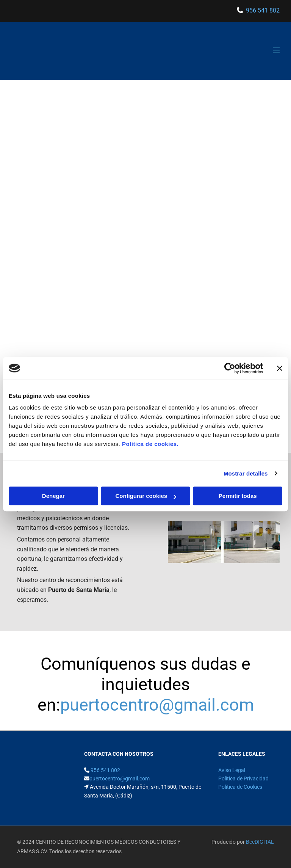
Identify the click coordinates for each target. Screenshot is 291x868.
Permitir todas (238, 496)
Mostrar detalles (246, 473)
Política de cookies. (150, 444)
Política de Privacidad (243, 779)
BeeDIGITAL (260, 842)
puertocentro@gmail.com (157, 705)
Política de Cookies (240, 787)
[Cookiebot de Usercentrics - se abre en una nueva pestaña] (230, 368)
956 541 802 (263, 10)
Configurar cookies (146, 496)
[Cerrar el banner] (280, 368)
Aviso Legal (232, 770)
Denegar (53, 496)
